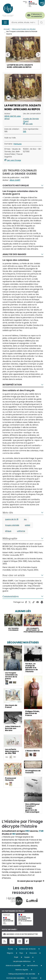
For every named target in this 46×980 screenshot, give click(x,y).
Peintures (18, 144)
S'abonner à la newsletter (37, 15)
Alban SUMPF (15, 180)
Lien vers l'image (14, 160)
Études (10, 949)
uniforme (21, 531)
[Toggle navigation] (5, 22)
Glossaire (33, 953)
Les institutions (32, 965)
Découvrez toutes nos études (24, 29)
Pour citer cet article (14, 575)
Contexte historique (16, 185)
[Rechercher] (24, 22)
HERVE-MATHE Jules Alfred (13, 117)
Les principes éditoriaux (22, 961)
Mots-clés (8, 513)
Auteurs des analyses (27, 949)
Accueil (7, 29)
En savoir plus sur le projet (30, 881)
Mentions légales (22, 970)
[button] (38, 55)
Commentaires (11, 596)
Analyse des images (14, 254)
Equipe (27, 957)
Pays (21, 953)
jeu (25, 519)
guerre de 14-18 (12, 519)
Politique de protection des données (22, 974)
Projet (16, 957)
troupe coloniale (12, 525)
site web (29, 124)
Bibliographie (10, 538)
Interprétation (12, 385)
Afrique (8, 531)
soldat (28, 525)
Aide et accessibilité (13, 965)
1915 (25, 132)
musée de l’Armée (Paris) (31, 120)
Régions (10, 953)
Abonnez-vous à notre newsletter (20, 934)
